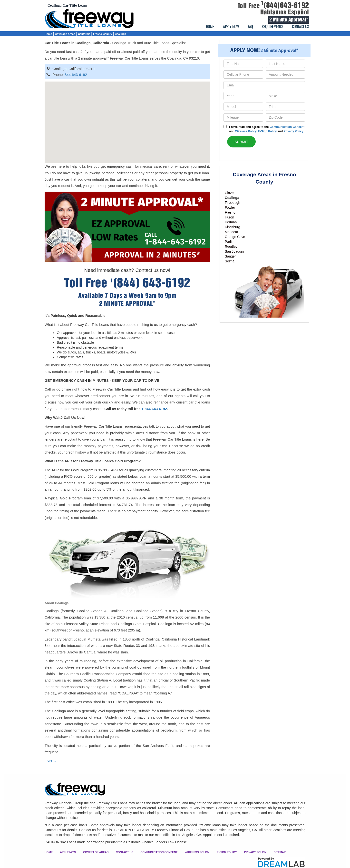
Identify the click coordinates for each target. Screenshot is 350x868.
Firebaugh (232, 203)
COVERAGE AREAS (96, 852)
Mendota (231, 232)
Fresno (230, 212)
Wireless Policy (246, 131)
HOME (210, 26)
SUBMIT (241, 142)
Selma (230, 261)
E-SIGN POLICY (227, 852)
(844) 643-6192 (150, 283)
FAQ (250, 26)
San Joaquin (234, 251)
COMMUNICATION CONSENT (159, 852)
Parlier (230, 242)
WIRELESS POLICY (197, 852)
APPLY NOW (231, 26)
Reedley (231, 247)
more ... (50, 760)
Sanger (230, 256)
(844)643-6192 (285, 5)
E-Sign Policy (267, 131)
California (84, 34)
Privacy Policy (293, 131)
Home (48, 34)
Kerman (231, 222)
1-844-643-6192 (154, 409)
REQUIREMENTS (272, 26)
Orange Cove (235, 237)
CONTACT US (301, 26)
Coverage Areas (65, 34)
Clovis (229, 193)
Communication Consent (287, 127)
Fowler (230, 207)
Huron (229, 217)
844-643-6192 (76, 75)
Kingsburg (232, 227)
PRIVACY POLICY (255, 852)
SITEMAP (280, 852)
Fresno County (103, 34)
